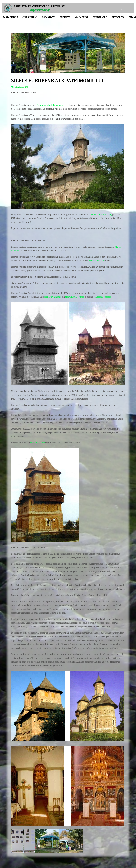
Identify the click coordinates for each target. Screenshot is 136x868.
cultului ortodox (38, 443)
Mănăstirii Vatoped (102, 297)
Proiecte (65, 17)
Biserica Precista (96, 261)
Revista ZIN (118, 17)
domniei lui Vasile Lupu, (101, 215)
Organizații (49, 17)
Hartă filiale (10, 17)
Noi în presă (81, 17)
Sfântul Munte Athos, (75, 297)
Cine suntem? (30, 17)
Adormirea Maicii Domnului (49, 105)
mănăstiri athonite (53, 297)
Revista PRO (100, 17)
